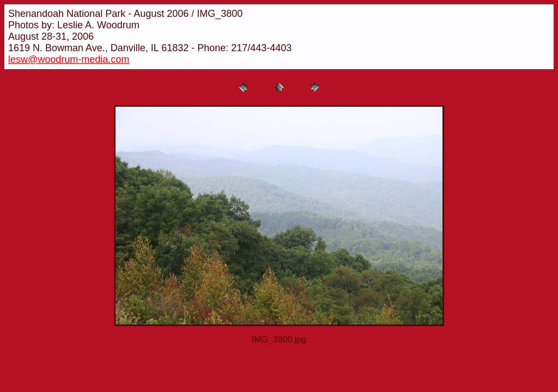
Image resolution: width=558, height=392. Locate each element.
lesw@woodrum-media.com (69, 59)
